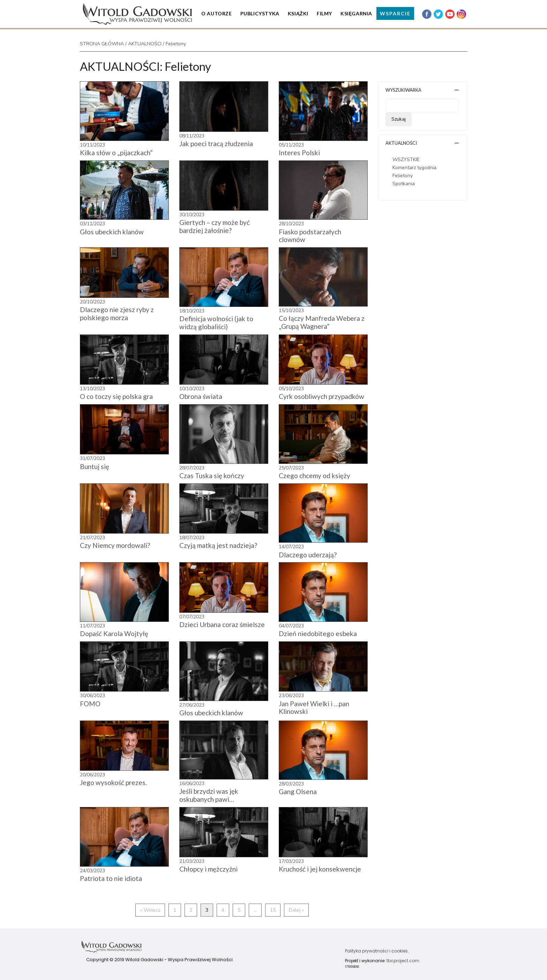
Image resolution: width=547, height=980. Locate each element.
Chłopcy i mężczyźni (208, 869)
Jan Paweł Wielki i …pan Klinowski (314, 708)
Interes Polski (299, 153)
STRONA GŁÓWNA (102, 44)
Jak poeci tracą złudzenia (216, 144)
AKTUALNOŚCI (145, 44)
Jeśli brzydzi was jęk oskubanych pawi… (209, 795)
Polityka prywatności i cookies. (377, 951)
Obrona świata (201, 396)
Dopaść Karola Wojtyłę (114, 634)
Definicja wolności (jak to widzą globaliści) (216, 323)
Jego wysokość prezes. (113, 782)
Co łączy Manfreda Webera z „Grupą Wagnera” (322, 322)
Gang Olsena (298, 791)
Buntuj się (95, 466)
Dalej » (296, 910)
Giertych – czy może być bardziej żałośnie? (215, 226)
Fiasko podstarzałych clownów (310, 236)
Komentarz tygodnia (414, 168)
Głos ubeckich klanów (112, 232)
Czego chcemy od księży (314, 476)
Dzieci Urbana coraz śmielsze (222, 624)
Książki (298, 13)
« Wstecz (150, 910)
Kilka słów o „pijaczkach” (116, 153)
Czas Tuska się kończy (212, 476)
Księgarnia (356, 13)
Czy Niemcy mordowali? (115, 545)
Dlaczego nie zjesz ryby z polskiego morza (117, 314)
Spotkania (404, 184)
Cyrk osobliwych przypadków (321, 396)
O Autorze (216, 13)
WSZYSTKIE (406, 160)
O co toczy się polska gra (116, 396)
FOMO (90, 704)
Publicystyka (260, 13)
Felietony (403, 176)
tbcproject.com (403, 961)
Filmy (324, 13)
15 (273, 910)
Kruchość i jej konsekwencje (320, 869)
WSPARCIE (395, 13)
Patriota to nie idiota (111, 878)
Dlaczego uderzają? (308, 555)
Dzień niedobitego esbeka (318, 634)
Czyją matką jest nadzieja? (218, 545)
